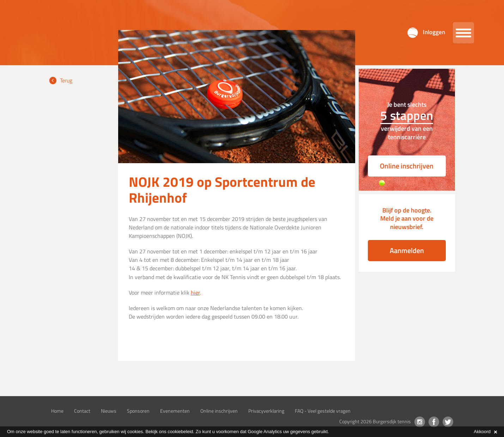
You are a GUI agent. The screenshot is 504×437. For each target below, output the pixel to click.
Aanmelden (407, 250)
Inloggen (434, 32)
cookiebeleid (180, 432)
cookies (135, 432)
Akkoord (485, 432)
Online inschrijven (407, 166)
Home (57, 411)
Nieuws (109, 411)
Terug (66, 80)
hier (195, 293)
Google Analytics (265, 432)
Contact (82, 411)
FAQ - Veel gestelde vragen (323, 411)
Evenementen (175, 411)
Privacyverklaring (266, 411)
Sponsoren (138, 411)
